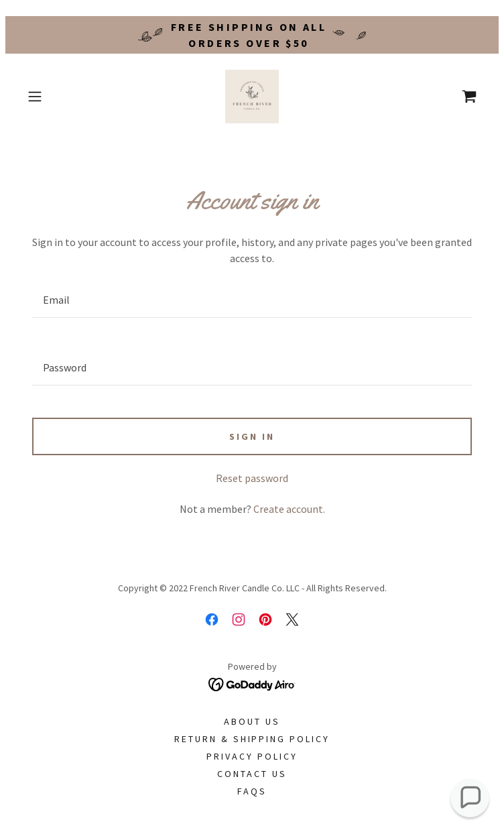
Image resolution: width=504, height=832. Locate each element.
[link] (252, 97)
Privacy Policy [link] (252, 756)
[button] (56, 97)
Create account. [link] (289, 509)
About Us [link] (252, 721)
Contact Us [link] (252, 774)
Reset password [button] (252, 478)
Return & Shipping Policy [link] (252, 739)
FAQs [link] (252, 791)
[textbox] (252, 300)
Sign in (252, 436)
